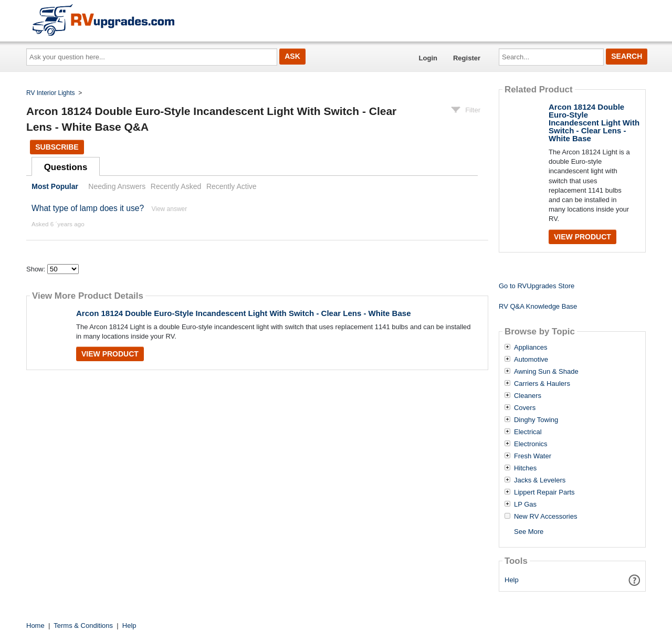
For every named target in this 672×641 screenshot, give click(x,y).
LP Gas (525, 505)
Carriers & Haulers (542, 384)
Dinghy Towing (536, 420)
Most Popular (55, 186)
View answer (169, 209)
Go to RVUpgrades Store (537, 286)
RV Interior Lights (51, 93)
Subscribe (57, 147)
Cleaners (528, 396)
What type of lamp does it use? (88, 208)
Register (467, 58)
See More (529, 532)
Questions (66, 167)
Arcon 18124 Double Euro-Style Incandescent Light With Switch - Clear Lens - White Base (244, 313)
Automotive (531, 360)
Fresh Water (533, 456)
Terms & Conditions (83, 626)
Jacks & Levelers (540, 480)
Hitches (525, 468)
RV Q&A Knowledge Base (538, 306)
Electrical (528, 432)
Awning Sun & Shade (546, 372)
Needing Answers (117, 186)
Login (428, 58)
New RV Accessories (545, 517)
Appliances (531, 348)
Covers (525, 408)
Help (512, 580)
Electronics (531, 444)
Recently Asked (176, 186)
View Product (110, 354)
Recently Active (232, 186)
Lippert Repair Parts (544, 492)
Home (35, 626)
